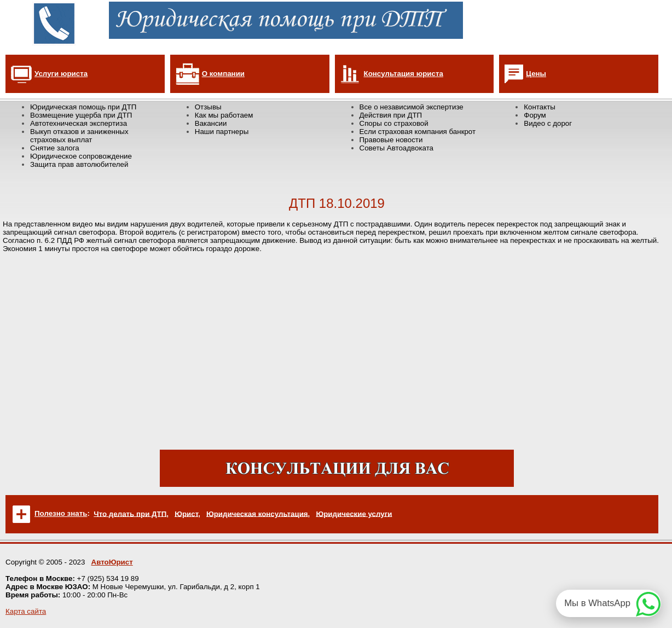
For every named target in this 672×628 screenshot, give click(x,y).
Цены (536, 74)
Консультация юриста (404, 74)
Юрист (186, 513)
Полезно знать (61, 513)
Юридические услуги (354, 513)
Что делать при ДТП (130, 513)
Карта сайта (26, 611)
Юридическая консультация (257, 513)
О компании (223, 74)
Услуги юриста (61, 74)
